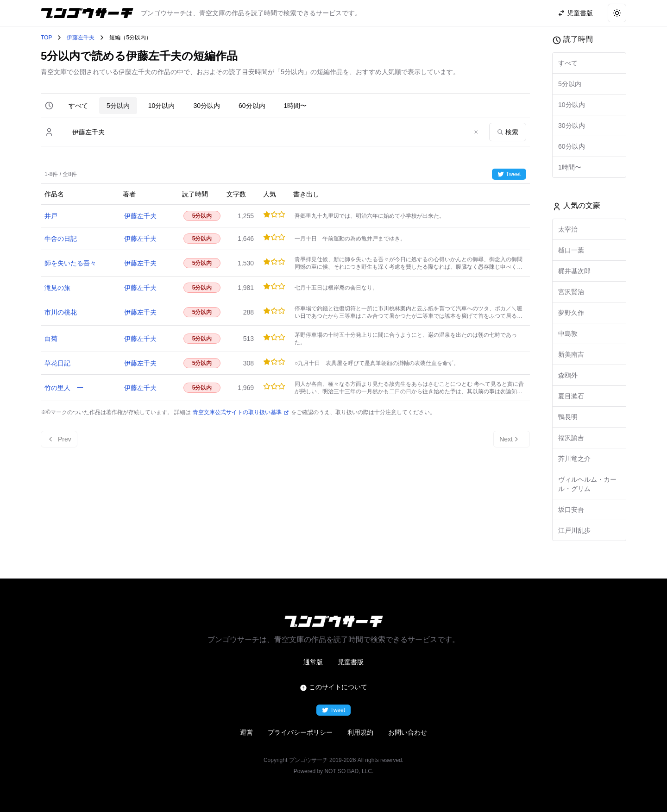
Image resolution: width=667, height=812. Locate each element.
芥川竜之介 (574, 459)
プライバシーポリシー (300, 732)
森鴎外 (568, 375)
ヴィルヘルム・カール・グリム (587, 484)
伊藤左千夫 (81, 38)
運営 (246, 732)
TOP (46, 38)
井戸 (51, 216)
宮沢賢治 (571, 292)
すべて (78, 106)
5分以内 (118, 106)
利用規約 (360, 732)
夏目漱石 (571, 396)
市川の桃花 (61, 312)
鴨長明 (568, 417)
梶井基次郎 (574, 271)
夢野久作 (571, 313)
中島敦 (568, 334)
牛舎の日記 (61, 239)
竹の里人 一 (64, 388)
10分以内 (162, 106)
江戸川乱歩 (574, 530)
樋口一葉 (571, 250)
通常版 (313, 662)
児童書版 (351, 662)
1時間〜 (296, 106)
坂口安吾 (571, 510)
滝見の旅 (57, 288)
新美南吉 (571, 354)
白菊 (51, 339)
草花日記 (57, 363)
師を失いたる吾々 (70, 263)
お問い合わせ (408, 732)
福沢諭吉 (571, 438)
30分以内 (207, 106)
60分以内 (252, 106)
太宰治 (568, 229)
